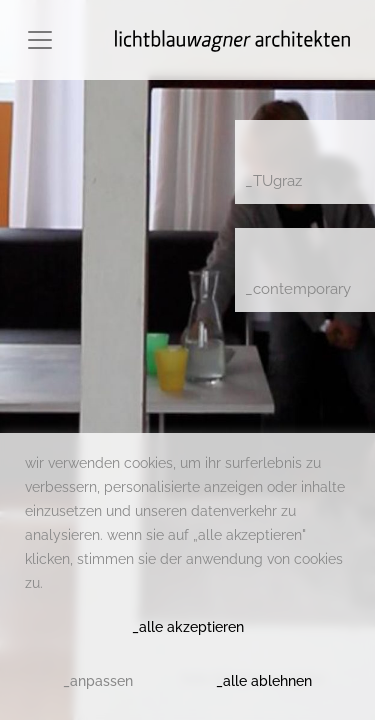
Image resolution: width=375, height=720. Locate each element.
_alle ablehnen (264, 681)
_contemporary (298, 289)
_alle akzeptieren (188, 627)
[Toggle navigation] (40, 40)
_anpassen (98, 681)
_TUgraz (273, 181)
